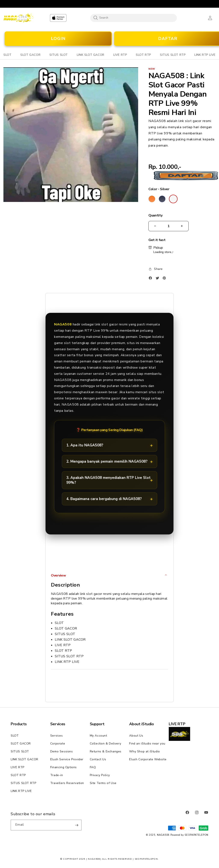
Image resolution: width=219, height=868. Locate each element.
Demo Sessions (62, 751)
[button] (7, 55)
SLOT (15, 736)
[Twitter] (158, 279)
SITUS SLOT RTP (23, 783)
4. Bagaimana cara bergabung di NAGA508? (104, 499)
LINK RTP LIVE (21, 791)
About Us (136, 736)
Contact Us (98, 759)
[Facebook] (151, 279)
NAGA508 (163, 835)
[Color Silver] (173, 199)
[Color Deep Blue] (162, 199)
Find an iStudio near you (147, 744)
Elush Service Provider (67, 759)
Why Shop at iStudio (144, 751)
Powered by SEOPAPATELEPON (189, 835)
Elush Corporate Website (148, 759)
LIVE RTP (18, 767)
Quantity (155, 216)
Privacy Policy (100, 775)
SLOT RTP (18, 775)
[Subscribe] (77, 825)
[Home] (18, 18)
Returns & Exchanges (106, 751)
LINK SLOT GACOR (24, 759)
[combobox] (134, 18)
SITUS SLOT (20, 751)
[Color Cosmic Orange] (152, 199)
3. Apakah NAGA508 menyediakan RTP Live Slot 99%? (108, 480)
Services (57, 736)
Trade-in (57, 775)
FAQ (93, 767)
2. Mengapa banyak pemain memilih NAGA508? (107, 461)
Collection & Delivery (106, 744)
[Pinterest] (165, 279)
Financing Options (64, 767)
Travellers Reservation (67, 783)
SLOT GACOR (21, 744)
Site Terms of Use (103, 783)
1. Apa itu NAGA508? (85, 445)
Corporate (58, 744)
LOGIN (58, 39)
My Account (98, 736)
